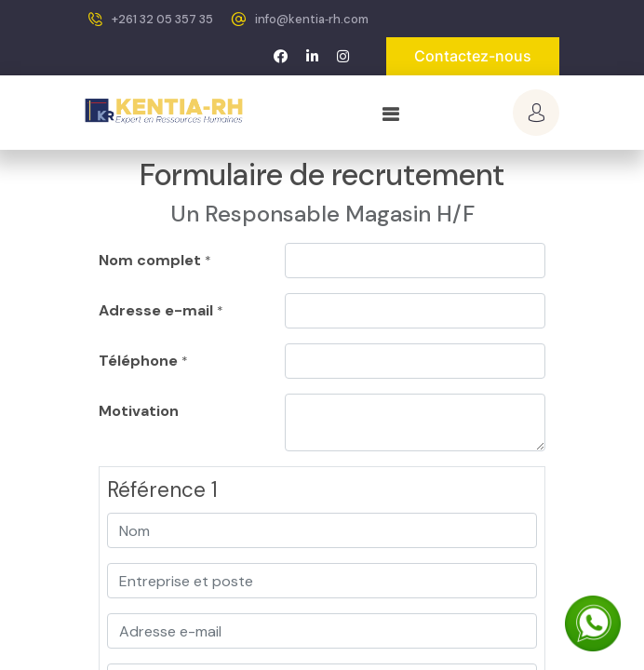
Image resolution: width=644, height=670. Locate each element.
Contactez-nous (473, 56)
